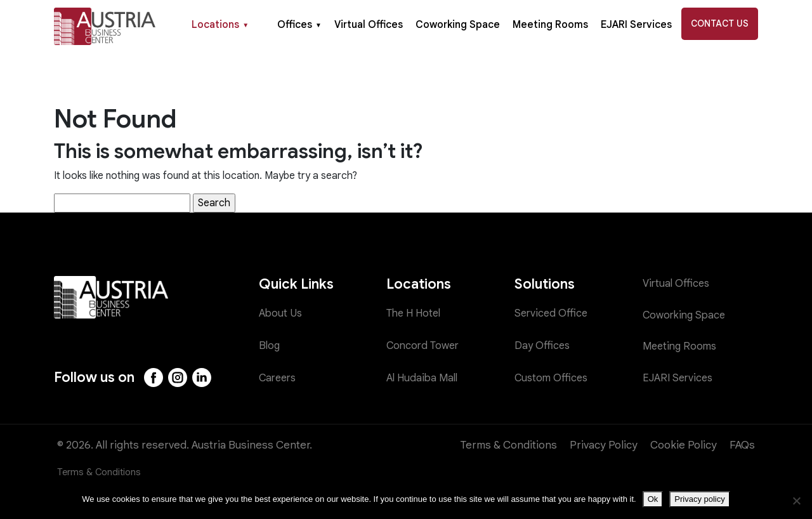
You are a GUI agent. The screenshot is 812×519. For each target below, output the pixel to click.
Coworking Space (458, 25)
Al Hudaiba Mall (424, 378)
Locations (220, 25)
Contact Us (720, 23)
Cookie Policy (684, 445)
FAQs (742, 445)
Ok (653, 499)
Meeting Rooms (550, 25)
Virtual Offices (369, 25)
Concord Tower (424, 345)
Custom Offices (553, 378)
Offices (299, 25)
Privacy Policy (604, 445)
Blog (270, 345)
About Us (281, 314)
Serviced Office (552, 314)
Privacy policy (699, 499)
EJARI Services (636, 25)
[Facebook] (154, 378)
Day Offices (543, 345)
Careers (279, 378)
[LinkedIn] (204, 378)
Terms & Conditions (509, 445)
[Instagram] (179, 378)
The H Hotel (416, 314)
